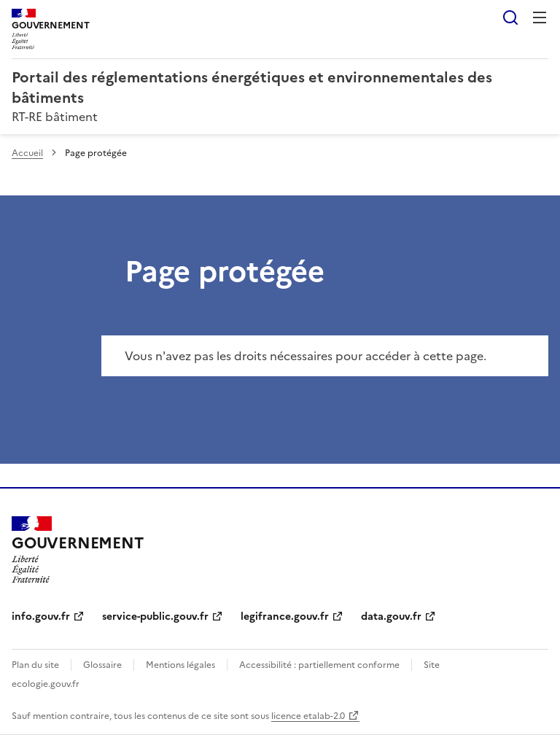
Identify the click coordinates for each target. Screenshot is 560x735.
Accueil (27, 153)
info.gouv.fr (41, 617)
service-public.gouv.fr (155, 617)
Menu (540, 17)
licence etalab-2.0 (308, 716)
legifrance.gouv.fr (285, 617)
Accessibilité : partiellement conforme (319, 665)
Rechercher (510, 17)
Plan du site (35, 665)
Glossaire (102, 665)
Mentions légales (180, 665)
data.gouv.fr (391, 617)
